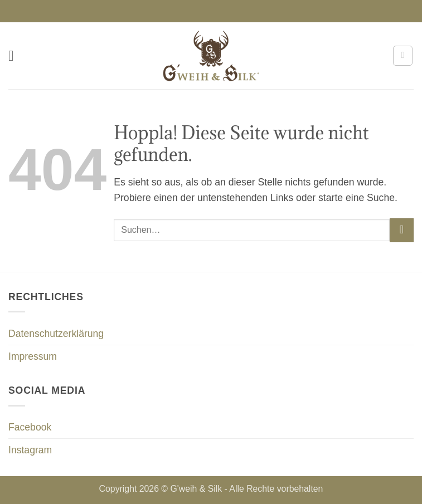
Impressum (33, 356)
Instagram (30, 450)
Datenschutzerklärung (56, 334)
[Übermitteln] (402, 230)
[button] (16, 56)
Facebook (30, 427)
